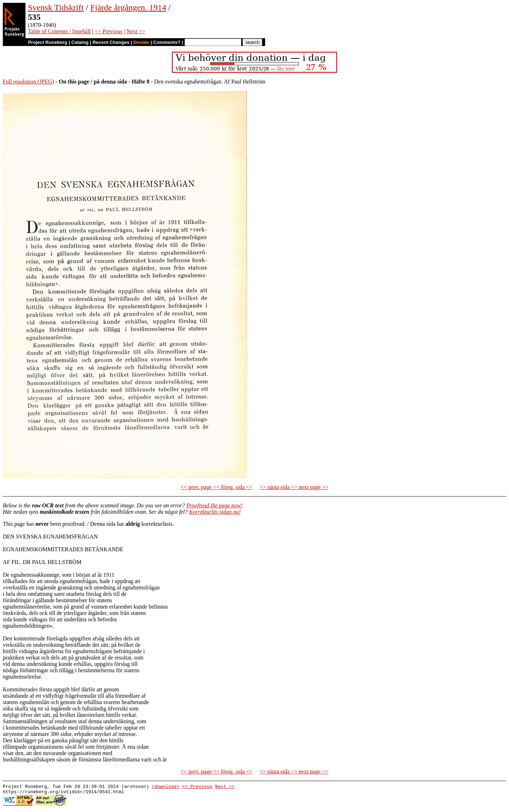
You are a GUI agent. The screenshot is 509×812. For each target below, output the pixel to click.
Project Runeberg (48, 42)
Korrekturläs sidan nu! (215, 512)
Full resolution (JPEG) (28, 82)
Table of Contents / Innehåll (59, 31)
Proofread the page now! (214, 505)
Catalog (80, 42)
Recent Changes (111, 42)
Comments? (167, 42)
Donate (141, 42)
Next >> (136, 31)
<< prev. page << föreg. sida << (217, 487)
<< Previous (109, 31)
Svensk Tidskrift (56, 7)
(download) (165, 787)
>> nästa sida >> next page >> (294, 487)
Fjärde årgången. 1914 (128, 7)
